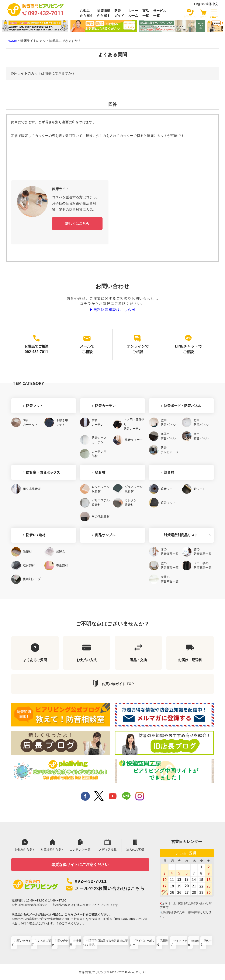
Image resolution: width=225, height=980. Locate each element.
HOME (12, 41)
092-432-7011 (92, 873)
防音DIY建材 (24, 516)
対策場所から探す (104, 13)
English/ (200, 4)
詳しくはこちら (77, 223)
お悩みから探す (86, 13)
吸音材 (88, 457)
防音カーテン (93, 394)
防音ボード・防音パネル (171, 394)
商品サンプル (93, 516)
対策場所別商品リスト (169, 516)
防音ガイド (119, 13)
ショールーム (133, 13)
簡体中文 (212, 4)
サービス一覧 (160, 13)
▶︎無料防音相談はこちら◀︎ (112, 309)
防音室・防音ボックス (31, 457)
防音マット (23, 394)
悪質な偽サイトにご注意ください (80, 855)
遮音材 (157, 457)
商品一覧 (146, 13)
